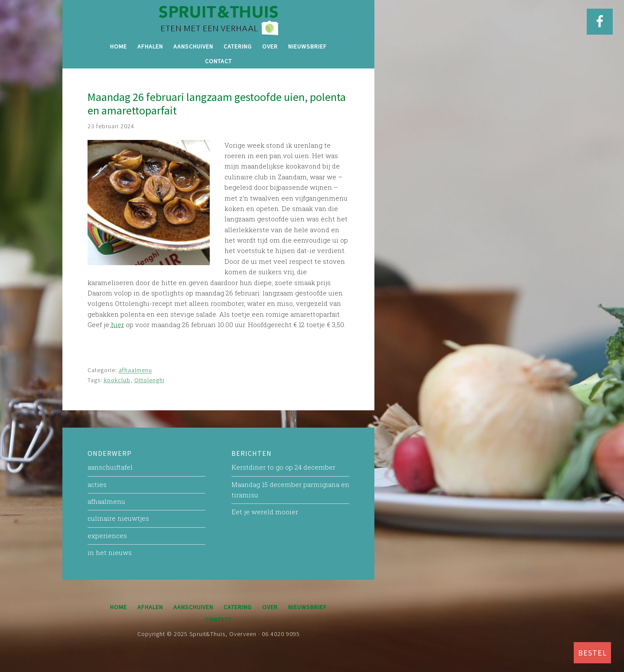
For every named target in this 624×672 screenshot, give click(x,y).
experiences (107, 536)
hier (117, 325)
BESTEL (592, 653)
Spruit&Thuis (218, 19)
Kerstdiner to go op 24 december (283, 467)
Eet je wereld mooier (265, 512)
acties (97, 484)
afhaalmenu (135, 370)
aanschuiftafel (110, 467)
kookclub (117, 380)
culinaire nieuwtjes (118, 518)
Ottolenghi (149, 380)
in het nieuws (110, 552)
